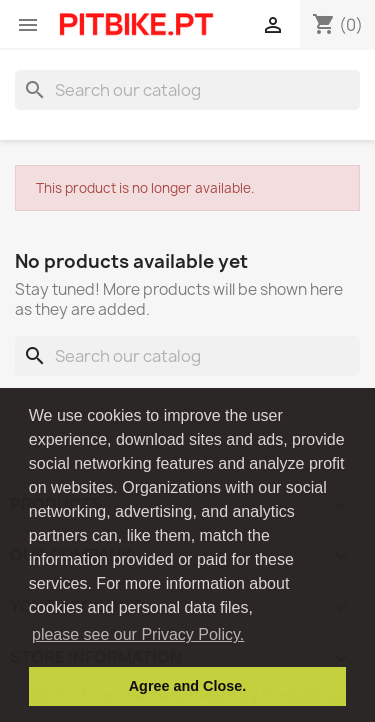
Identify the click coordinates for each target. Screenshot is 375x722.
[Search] (187, 90)
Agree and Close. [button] (188, 686)
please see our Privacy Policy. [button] (138, 634)
